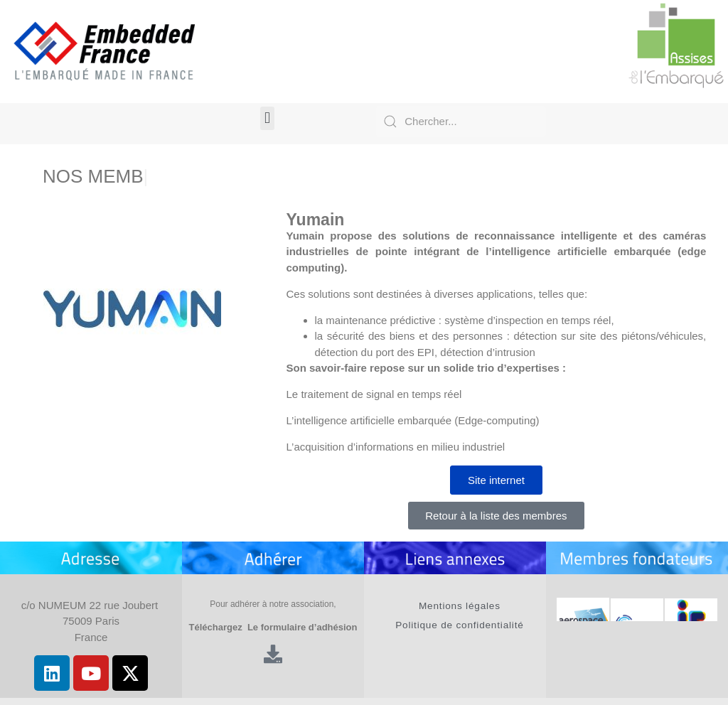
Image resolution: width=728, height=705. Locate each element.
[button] (267, 118)
